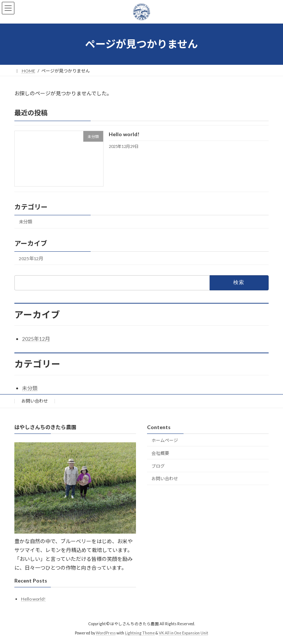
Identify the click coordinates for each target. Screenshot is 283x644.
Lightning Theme (140, 633)
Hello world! (124, 134)
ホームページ (165, 440)
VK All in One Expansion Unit (184, 633)
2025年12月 (31, 258)
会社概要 (160, 453)
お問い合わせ (35, 401)
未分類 (25, 222)
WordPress (106, 633)
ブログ (158, 466)
